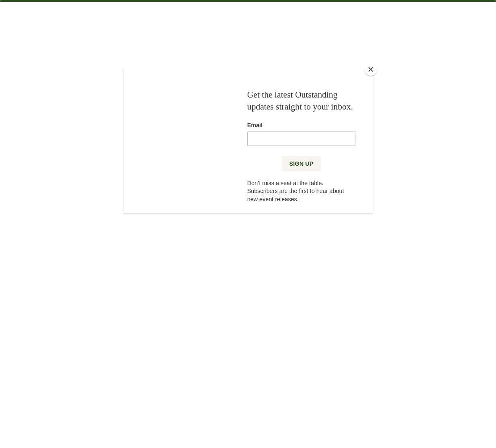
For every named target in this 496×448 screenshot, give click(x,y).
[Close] (371, 69)
